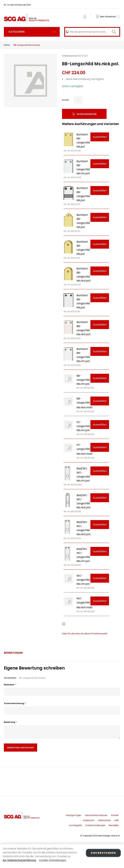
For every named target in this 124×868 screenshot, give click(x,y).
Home (7, 45)
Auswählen (100, 137)
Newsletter (114, 825)
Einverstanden (103, 853)
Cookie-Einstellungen (53, 860)
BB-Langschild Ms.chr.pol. (83, 380)
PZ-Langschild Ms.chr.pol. (83, 426)
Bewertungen (13, 653)
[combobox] (92, 32)
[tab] (13, 653)
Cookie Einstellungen (95, 825)
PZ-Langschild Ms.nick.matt (85, 449)
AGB (116, 820)
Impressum (89, 820)
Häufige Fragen (74, 815)
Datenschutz (104, 820)
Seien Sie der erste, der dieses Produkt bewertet (85, 634)
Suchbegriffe (76, 825)
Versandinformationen (96, 815)
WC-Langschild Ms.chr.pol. (83, 580)
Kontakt (115, 815)
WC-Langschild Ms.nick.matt (85, 603)
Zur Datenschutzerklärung (19, 860)
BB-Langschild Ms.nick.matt (85, 403)
